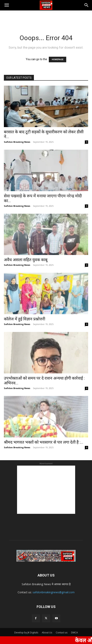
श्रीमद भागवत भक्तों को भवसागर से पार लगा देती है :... (44, 442)
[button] (7, 5)
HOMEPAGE (58, 60)
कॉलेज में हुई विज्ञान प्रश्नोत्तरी (25, 319)
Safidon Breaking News (17, 142)
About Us (47, 633)
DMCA (74, 633)
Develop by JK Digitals (26, 633)
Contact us (62, 633)
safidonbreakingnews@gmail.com (54, 592)
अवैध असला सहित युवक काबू (26, 260)
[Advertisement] (46, 17)
